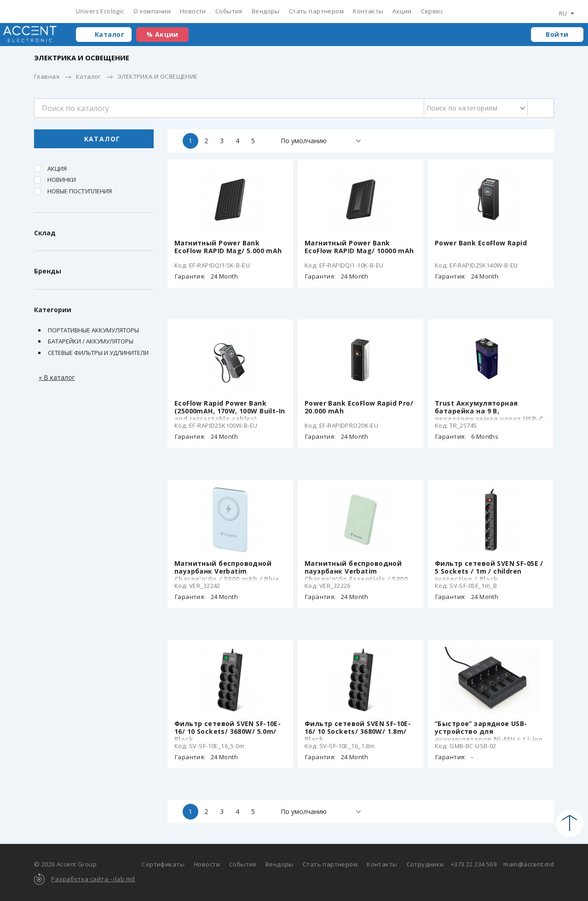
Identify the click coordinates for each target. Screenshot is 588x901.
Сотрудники (425, 864)
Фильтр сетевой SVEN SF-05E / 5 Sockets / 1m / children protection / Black (489, 571)
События (229, 11)
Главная (47, 76)
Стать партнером (316, 11)
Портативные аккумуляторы (93, 330)
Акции (402, 11)
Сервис (432, 11)
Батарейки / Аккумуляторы (91, 341)
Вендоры (266, 11)
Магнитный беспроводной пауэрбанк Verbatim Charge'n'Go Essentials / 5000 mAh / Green (356, 575)
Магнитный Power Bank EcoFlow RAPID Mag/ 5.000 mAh (228, 247)
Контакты (368, 11)
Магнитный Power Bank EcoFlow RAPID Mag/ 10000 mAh (359, 247)
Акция (57, 169)
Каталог (110, 34)
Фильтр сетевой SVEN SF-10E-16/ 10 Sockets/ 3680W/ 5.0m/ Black (228, 731)
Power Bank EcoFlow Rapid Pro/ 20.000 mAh (359, 407)
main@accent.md (529, 864)
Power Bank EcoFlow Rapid (481, 243)
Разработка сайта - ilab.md (93, 879)
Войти (557, 34)
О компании (152, 11)
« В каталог (57, 377)
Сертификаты (163, 864)
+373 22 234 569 (474, 864)
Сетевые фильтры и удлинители (98, 353)
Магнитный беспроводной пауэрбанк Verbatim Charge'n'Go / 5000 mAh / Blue (227, 571)
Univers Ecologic (100, 11)
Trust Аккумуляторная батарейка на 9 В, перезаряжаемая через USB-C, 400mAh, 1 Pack (490, 415)
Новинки (62, 180)
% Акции (162, 34)
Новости (193, 11)
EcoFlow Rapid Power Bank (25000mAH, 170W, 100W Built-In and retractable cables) (230, 411)
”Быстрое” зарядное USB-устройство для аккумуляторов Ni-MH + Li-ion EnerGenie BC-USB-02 (489, 735)
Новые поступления (80, 191)
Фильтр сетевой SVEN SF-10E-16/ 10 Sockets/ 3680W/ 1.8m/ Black (358, 731)
